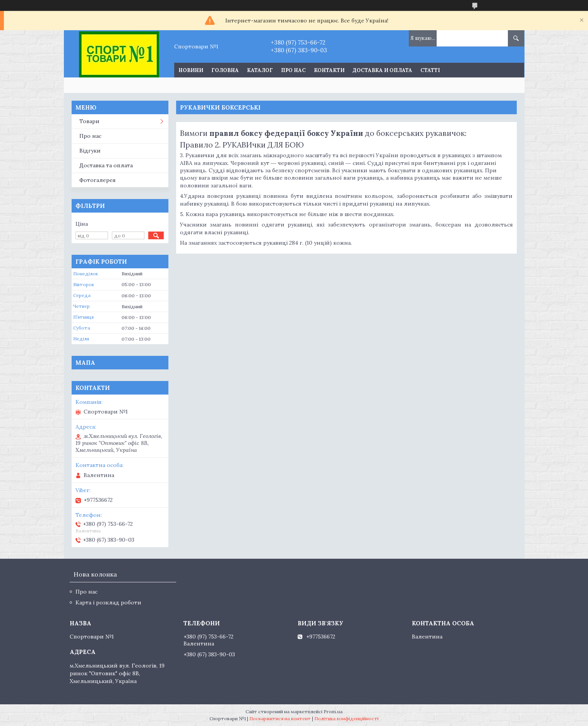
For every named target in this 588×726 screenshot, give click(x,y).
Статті (430, 70)
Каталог (260, 70)
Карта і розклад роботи (108, 602)
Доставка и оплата (382, 70)
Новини (191, 70)
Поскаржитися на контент (280, 718)
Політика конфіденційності (346, 718)
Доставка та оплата (106, 165)
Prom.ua (333, 711)
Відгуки (90, 151)
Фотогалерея (98, 180)
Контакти (329, 70)
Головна (225, 70)
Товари (89, 121)
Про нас (293, 70)
